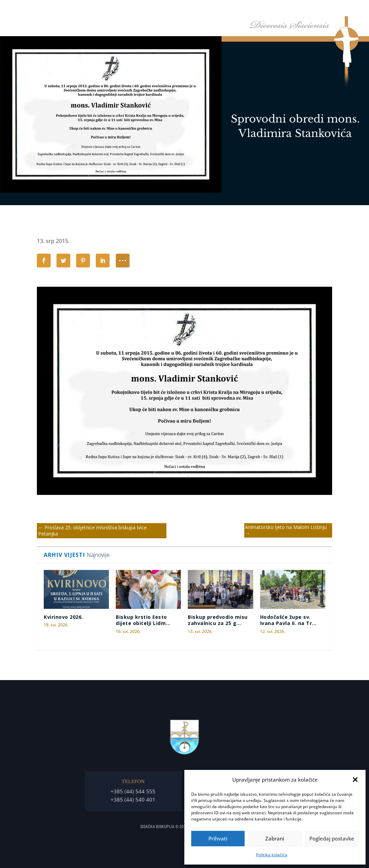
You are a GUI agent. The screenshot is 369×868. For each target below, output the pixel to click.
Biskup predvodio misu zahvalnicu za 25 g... (218, 620)
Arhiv (341, 10)
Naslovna (153, 10)
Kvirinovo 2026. (63, 617)
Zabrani (275, 838)
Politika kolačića (272, 855)
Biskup (178, 10)
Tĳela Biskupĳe (252, 10)
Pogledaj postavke (332, 838)
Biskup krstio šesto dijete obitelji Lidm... (143, 620)
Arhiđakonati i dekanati (302, 10)
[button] (355, 780)
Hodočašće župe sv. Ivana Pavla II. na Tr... (288, 620)
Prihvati (218, 838)
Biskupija (210, 10)
